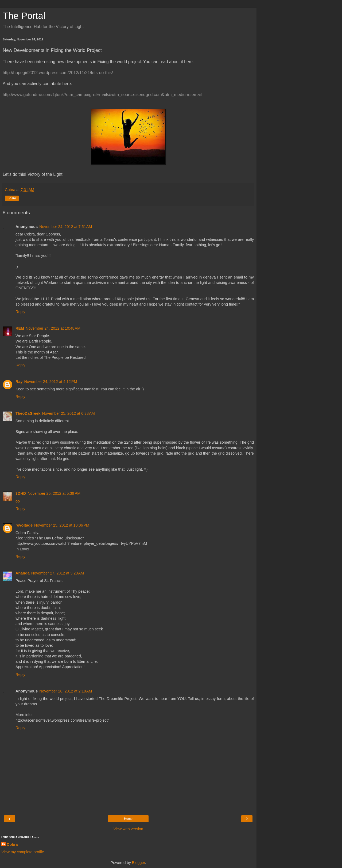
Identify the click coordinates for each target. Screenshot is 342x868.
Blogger (139, 863)
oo (18, 501)
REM (20, 328)
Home (128, 819)
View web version (128, 829)
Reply (20, 312)
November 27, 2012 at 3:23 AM (58, 573)
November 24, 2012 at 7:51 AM (66, 227)
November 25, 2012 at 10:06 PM (62, 525)
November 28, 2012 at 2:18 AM (66, 691)
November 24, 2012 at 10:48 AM (53, 328)
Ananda (23, 573)
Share (12, 198)
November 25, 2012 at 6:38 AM (69, 413)
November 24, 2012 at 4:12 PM (50, 382)
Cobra (12, 844)
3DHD (21, 493)
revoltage (24, 525)
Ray (19, 382)
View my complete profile (23, 852)
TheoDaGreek (28, 413)
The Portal (24, 16)
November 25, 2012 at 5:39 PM (54, 493)
